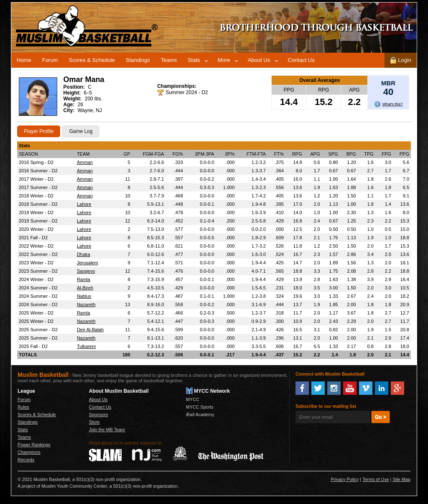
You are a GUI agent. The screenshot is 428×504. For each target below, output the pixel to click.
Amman (85, 162)
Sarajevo (86, 271)
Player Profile (39, 131)
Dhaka (84, 254)
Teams (169, 60)
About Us (260, 61)
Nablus (84, 296)
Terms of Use (376, 479)
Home (24, 60)
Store (94, 422)
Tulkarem (86, 346)
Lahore (84, 204)
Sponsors (99, 414)
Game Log (81, 131)
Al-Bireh (85, 288)
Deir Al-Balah (90, 330)
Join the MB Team (107, 430)
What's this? (393, 104)
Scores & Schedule (92, 60)
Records (26, 460)
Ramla (84, 279)
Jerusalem (88, 263)
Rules (23, 407)
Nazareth (86, 304)
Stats (195, 61)
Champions (29, 452)
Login (401, 60)
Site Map (401, 479)
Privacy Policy (345, 479)
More (225, 61)
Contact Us (301, 60)
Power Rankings (34, 445)
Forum (50, 60)
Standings (138, 60)
